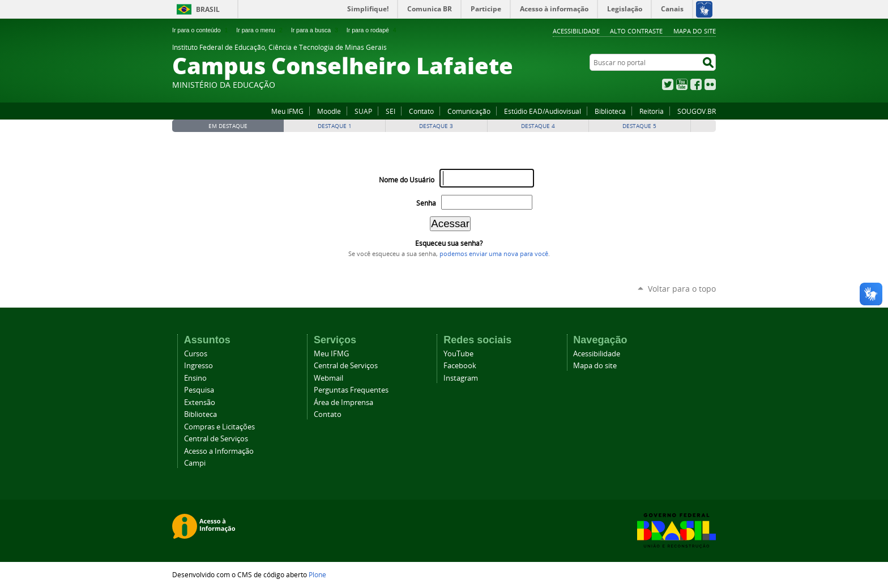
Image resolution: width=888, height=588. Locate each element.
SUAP (363, 111)
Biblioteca (610, 111)
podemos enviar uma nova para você (494, 254)
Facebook (696, 84)
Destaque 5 (639, 126)
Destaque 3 (436, 126)
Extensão (200, 402)
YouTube (682, 84)
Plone (317, 574)
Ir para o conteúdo (201, 30)
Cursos (196, 354)
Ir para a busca (316, 30)
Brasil (208, 9)
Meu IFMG (287, 111)
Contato (421, 111)
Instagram (461, 378)
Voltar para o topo (682, 289)
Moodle (329, 111)
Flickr (710, 84)
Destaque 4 (538, 126)
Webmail (328, 378)
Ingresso (198, 366)
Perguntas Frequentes (351, 390)
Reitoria (652, 111)
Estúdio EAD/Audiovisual (543, 111)
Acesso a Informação (219, 451)
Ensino (195, 378)
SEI (390, 111)
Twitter (668, 84)
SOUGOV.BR (697, 111)
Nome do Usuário (407, 180)
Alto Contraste (636, 31)
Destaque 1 (335, 126)
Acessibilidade (576, 31)
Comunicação (469, 111)
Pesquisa (199, 390)
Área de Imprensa (343, 402)
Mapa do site (695, 31)
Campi (195, 463)
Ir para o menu (260, 30)
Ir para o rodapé (373, 30)
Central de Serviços (216, 439)
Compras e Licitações (219, 427)
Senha (426, 203)
